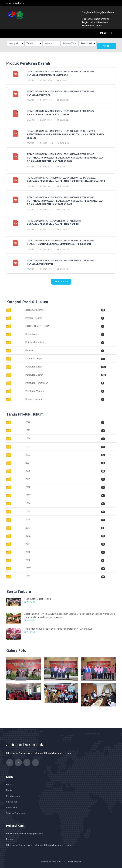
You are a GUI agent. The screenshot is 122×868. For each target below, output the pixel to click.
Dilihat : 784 (46, 210)
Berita (9, 790)
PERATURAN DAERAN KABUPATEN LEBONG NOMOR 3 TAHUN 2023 (61, 72)
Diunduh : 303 (64, 143)
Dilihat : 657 (46, 186)
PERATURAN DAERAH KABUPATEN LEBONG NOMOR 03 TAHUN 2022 (61, 178)
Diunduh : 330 (63, 210)
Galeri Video (12, 808)
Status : (31, 80)
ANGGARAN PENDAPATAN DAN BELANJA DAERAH (53, 224)
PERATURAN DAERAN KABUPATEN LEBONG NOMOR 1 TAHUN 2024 (61, 111)
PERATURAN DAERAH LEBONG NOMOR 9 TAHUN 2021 (54, 221)
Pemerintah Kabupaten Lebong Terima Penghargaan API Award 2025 (58, 629)
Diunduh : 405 (63, 186)
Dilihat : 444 (46, 80)
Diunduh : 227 (63, 100)
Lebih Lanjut (61, 282)
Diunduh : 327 (63, 120)
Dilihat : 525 (46, 167)
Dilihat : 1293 (46, 143)
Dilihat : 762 (46, 229)
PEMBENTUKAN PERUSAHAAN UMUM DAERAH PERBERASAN (59, 244)
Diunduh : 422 (63, 229)
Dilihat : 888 (46, 249)
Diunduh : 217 (63, 80)
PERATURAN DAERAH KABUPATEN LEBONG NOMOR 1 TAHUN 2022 (61, 198)
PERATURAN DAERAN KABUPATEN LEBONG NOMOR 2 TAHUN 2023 (61, 92)
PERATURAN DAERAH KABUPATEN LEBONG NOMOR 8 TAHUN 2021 (61, 241)
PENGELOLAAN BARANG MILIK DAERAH (47, 75)
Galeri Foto (12, 802)
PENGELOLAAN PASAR (39, 95)
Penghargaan (13, 796)
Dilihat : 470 (46, 100)
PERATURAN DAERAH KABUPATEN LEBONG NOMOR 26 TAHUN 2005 (61, 131)
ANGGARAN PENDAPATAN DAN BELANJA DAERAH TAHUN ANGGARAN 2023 (66, 181)
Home (9, 785)
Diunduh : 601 (63, 269)
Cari (106, 46)
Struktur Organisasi (16, 813)
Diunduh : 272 (63, 167)
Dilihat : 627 (46, 120)
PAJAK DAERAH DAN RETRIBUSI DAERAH (48, 115)
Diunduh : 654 (63, 249)
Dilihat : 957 (46, 269)
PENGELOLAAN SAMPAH (40, 264)
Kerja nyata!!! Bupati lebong (37, 599)
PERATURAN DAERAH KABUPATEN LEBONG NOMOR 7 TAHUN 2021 (61, 261)
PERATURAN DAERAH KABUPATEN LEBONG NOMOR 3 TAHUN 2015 (61, 154)
